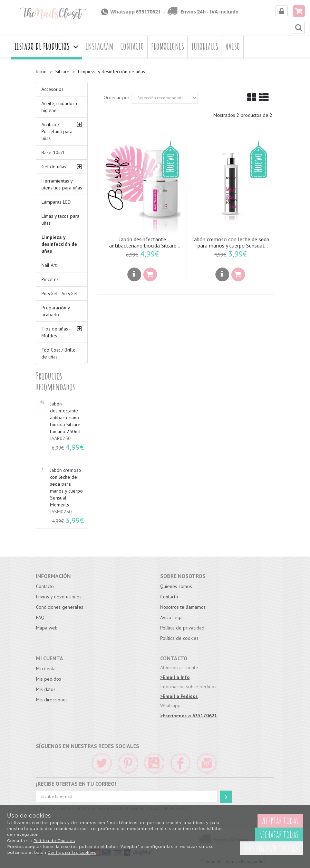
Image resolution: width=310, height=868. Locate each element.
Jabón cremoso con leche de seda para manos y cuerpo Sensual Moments (231, 243)
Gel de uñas (54, 167)
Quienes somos (176, 586)
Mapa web (47, 628)
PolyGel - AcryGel (60, 293)
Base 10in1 (53, 152)
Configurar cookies (271, 848)
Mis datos (46, 689)
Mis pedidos (49, 679)
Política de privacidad (182, 628)
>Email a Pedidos (179, 696)
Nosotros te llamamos (183, 607)
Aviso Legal (172, 617)
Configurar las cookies (72, 852)
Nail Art (49, 265)
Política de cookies (179, 638)
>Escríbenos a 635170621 (189, 716)
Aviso (233, 46)
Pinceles (50, 279)
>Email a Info (175, 677)
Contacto (132, 46)
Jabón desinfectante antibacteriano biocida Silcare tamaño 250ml (143, 243)
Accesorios (52, 89)
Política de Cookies (54, 841)
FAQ (40, 617)
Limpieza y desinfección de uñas (59, 244)
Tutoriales (205, 46)
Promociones (168, 46)
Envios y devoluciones (59, 597)
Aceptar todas (280, 820)
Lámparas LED (56, 202)
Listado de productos (46, 46)
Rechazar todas (279, 834)
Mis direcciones (52, 700)
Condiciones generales (60, 607)
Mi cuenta (46, 669)
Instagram (99, 46)
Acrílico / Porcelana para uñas (57, 131)
